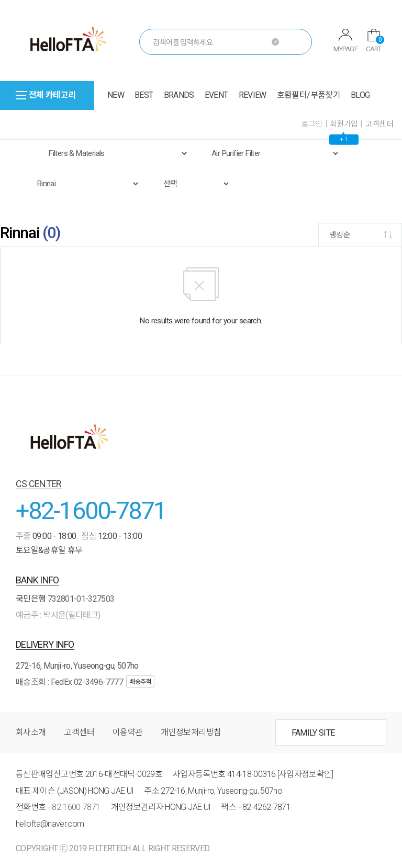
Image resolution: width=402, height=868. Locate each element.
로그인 (312, 124)
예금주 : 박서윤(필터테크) (58, 615)
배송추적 (140, 682)
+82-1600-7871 (91, 510)
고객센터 (379, 124)
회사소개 (31, 732)
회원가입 (344, 124)
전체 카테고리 (46, 95)
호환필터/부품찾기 (309, 95)
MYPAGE (345, 41)
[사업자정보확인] (305, 774)
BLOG (360, 95)
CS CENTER (39, 484)
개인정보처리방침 (191, 732)
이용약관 (127, 732)
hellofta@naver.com (50, 824)
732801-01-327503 (81, 599)
